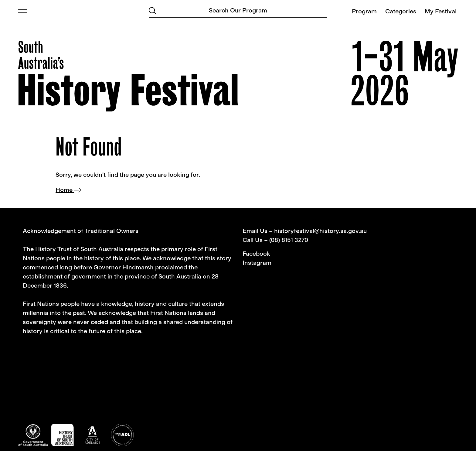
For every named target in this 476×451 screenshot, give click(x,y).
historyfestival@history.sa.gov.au (320, 231)
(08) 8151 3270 (289, 240)
